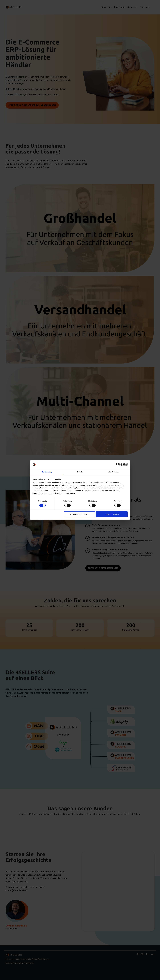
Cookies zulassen (112, 514)
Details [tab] (80, 472)
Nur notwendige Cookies (80, 514)
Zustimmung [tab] (47, 472)
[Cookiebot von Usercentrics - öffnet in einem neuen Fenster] (118, 465)
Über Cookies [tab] (113, 472)
